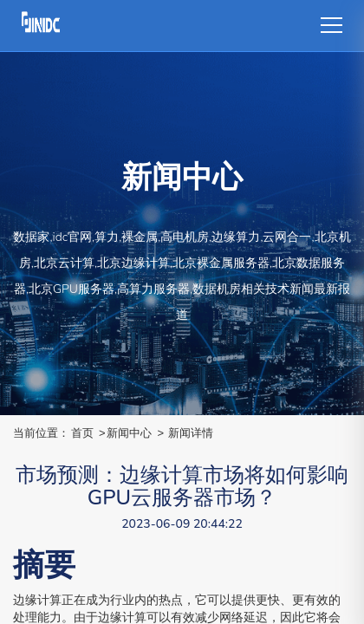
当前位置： (41, 433)
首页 (82, 433)
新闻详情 (191, 433)
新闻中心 (129, 433)
